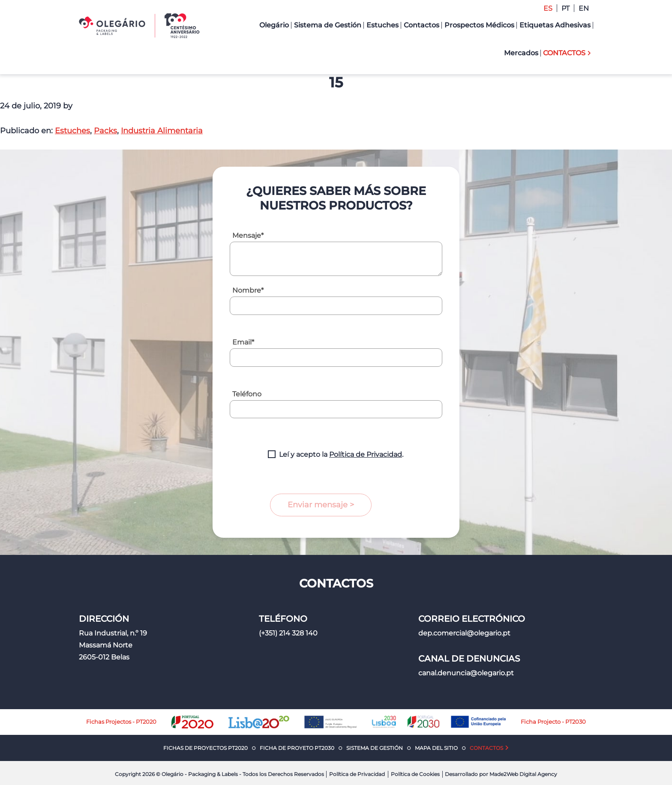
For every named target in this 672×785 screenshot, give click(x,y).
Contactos (486, 748)
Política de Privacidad (366, 454)
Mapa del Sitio (436, 748)
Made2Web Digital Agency (523, 774)
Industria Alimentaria (162, 131)
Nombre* (248, 290)
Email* (243, 342)
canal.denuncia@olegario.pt (466, 673)
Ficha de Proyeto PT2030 (297, 748)
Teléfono (247, 394)
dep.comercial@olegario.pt (464, 633)
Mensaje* (248, 235)
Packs (105, 131)
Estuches (72, 131)
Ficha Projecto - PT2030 (553, 722)
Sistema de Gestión (375, 748)
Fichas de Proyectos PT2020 (205, 748)
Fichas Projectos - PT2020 (121, 722)
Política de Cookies (415, 774)
